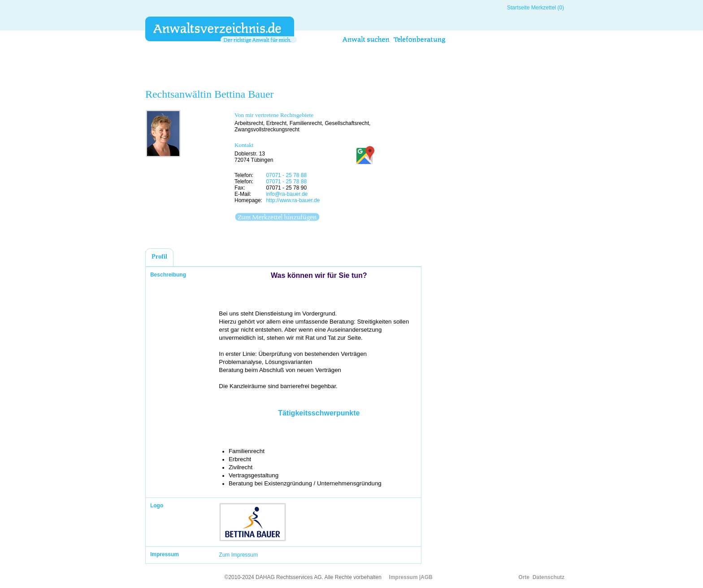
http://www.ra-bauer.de (293, 200)
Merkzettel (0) (548, 8)
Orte (524, 577)
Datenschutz (549, 577)
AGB (427, 577)
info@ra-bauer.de (287, 194)
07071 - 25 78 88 (286, 175)
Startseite (519, 8)
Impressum (404, 577)
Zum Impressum (238, 555)
